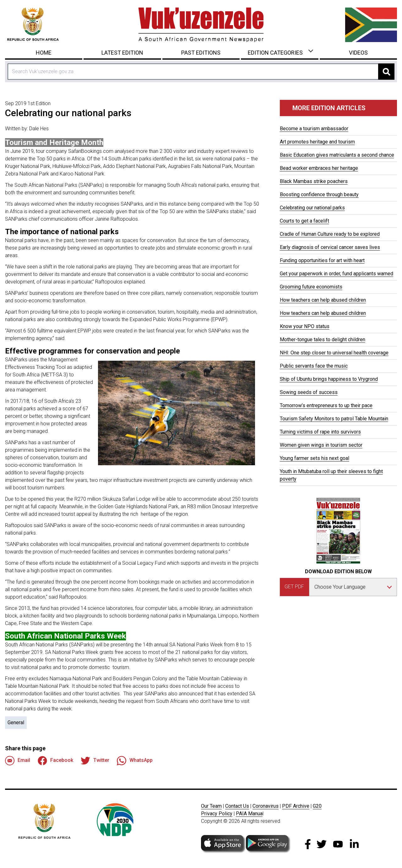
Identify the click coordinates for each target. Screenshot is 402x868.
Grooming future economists (311, 287)
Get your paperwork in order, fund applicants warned (337, 274)
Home (44, 53)
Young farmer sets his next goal (315, 458)
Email (18, 761)
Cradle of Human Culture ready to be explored (330, 234)
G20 (317, 806)
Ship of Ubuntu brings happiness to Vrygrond (329, 379)
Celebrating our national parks (312, 208)
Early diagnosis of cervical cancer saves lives (330, 247)
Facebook (55, 761)
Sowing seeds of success (309, 392)
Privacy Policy (217, 814)
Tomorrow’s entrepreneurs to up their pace (326, 405)
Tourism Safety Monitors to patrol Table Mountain (334, 419)
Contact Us (237, 806)
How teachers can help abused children (323, 300)
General (16, 722)
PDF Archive (296, 806)
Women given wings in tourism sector (321, 445)
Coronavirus (266, 806)
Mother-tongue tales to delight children (323, 340)
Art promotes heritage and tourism (317, 142)
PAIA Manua (249, 814)
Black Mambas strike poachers (314, 181)
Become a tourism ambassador (314, 129)
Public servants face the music (314, 366)
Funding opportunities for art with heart (322, 260)
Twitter (95, 761)
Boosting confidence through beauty (319, 194)
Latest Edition (122, 53)
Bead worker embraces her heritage (319, 168)
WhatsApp (135, 761)
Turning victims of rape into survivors (320, 432)
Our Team (211, 806)
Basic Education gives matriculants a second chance (337, 155)
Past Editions (201, 53)
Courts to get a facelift (304, 221)
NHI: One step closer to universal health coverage (334, 353)
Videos (358, 53)
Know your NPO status (305, 326)
